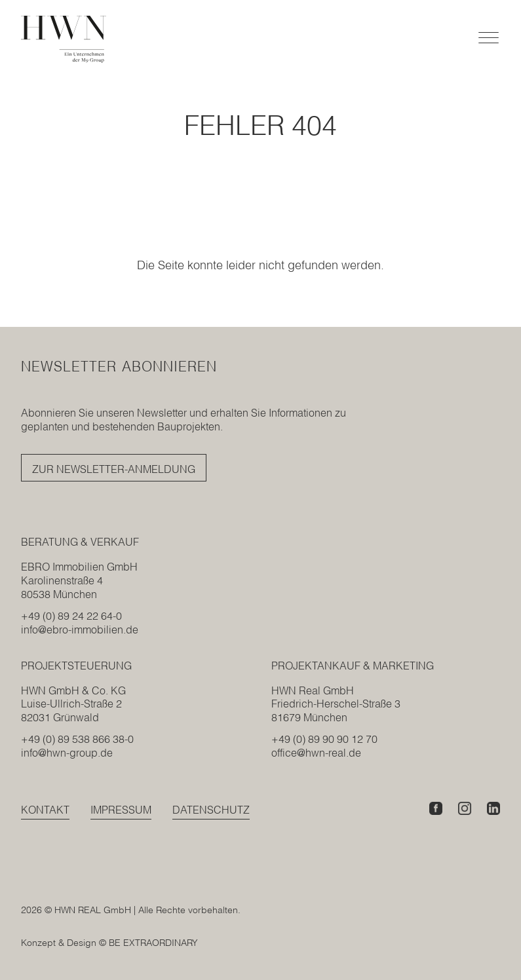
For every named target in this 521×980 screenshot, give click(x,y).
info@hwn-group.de (67, 753)
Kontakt (45, 810)
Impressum (121, 810)
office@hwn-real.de (316, 753)
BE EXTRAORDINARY (153, 943)
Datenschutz (211, 810)
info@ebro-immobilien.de (80, 630)
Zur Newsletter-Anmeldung (114, 469)
